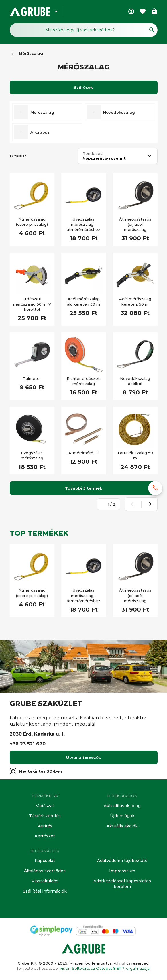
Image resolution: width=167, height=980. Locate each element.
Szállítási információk (45, 891)
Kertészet (45, 836)
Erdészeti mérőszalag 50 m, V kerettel (32, 304)
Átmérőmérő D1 (83, 453)
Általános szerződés (45, 871)
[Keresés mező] (84, 30)
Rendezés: (93, 154)
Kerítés (45, 826)
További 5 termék (84, 488)
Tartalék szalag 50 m (135, 455)
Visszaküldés (45, 881)
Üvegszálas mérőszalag (32, 455)
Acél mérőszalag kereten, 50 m (135, 301)
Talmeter (32, 378)
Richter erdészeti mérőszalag (84, 381)
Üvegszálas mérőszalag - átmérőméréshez (83, 224)
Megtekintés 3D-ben (36, 771)
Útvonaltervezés (83, 757)
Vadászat (45, 806)
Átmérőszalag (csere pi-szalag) (32, 222)
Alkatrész (40, 132)
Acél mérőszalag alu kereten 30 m (83, 301)
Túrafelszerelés (45, 816)
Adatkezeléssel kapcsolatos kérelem (122, 884)
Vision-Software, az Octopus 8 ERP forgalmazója (105, 968)
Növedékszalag (119, 112)
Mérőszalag (31, 53)
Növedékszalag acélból (135, 381)
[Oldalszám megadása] (105, 504)
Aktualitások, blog (122, 806)
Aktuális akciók (122, 826)
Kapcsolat (45, 861)
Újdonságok (122, 816)
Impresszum (122, 871)
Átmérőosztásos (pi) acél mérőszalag (135, 224)
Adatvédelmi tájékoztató (122, 861)
